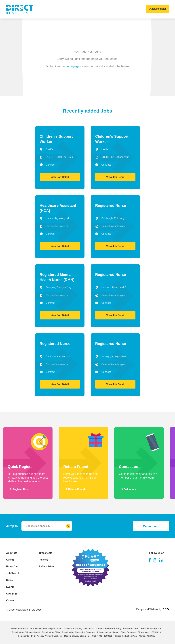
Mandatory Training (73, 629)
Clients (49, 9)
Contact (142, 9)
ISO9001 (108, 636)
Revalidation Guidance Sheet (26, 632)
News (100, 9)
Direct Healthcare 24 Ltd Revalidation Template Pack (36, 629)
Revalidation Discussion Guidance (79, 632)
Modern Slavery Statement (77, 636)
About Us (34, 9)
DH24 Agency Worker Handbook (47, 636)
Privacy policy (104, 632)
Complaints (23, 636)
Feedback (89, 629)
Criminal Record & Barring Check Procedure (117, 629)
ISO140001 (97, 636)
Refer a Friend (47, 567)
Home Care (65, 9)
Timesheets (46, 553)
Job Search (84, 9)
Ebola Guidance (128, 632)
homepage (73, 66)
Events (112, 9)
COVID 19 (126, 9)
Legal (116, 632)
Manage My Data (147, 636)
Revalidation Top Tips (151, 629)
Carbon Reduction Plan (126, 636)
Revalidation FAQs (51, 632)
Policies (43, 560)
